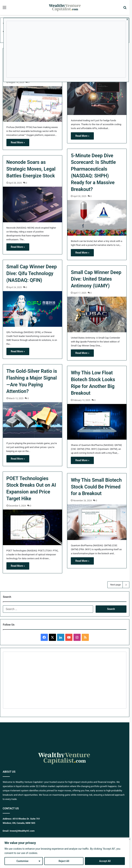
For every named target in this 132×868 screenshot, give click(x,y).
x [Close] (127, 19)
